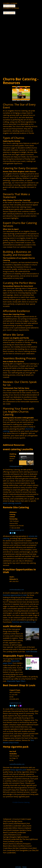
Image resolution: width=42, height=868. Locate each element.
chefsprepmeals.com (16, 466)
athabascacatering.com (17, 530)
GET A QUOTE (9, 13)
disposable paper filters (11, 662)
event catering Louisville (18, 449)
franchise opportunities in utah (24, 622)
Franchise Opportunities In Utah (19, 571)
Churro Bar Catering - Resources (21, 81)
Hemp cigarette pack (16, 747)
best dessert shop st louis (18, 741)
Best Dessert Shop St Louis (19, 685)
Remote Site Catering (16, 507)
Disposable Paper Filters (18, 656)
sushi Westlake (12, 626)
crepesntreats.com (15, 703)
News (25, 867)
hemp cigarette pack (18, 770)
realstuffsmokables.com (17, 764)
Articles (18, 867)
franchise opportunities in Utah (15, 595)
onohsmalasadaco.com (17, 590)
